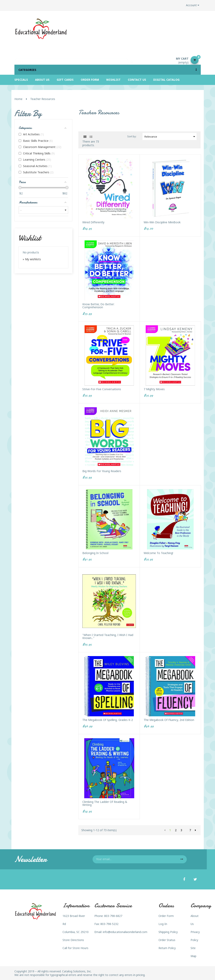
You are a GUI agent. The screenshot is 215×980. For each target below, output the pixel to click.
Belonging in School (95, 553)
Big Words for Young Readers (102, 471)
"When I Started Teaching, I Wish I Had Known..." (108, 636)
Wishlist (30, 238)
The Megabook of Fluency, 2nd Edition (169, 720)
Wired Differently (93, 222)
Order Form (166, 916)
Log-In (163, 924)
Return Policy (167, 948)
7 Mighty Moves (154, 389)
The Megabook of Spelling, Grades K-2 (108, 720)
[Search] (72, 60)
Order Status (167, 940)
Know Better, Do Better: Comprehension (98, 306)
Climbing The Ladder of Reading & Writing (105, 803)
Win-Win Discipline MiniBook (162, 222)
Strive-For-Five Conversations (102, 389)
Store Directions (73, 940)
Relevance (171, 137)
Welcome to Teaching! (158, 553)
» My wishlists (32, 259)
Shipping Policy (168, 932)
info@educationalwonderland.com (125, 932)
